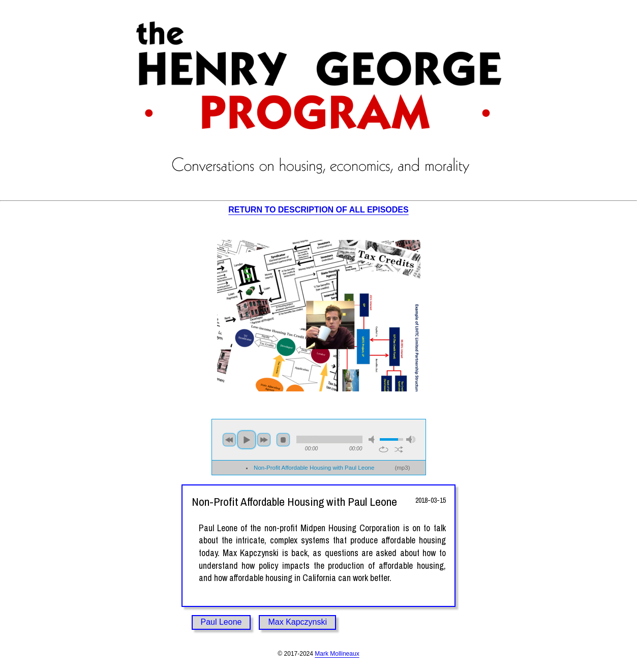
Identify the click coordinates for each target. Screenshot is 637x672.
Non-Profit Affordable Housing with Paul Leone (314, 468)
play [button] (247, 440)
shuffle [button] (399, 449)
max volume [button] (411, 439)
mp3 (402, 468)
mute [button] (373, 439)
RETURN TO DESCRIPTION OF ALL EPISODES (318, 210)
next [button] (264, 440)
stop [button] (283, 440)
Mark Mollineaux (337, 654)
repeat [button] (384, 449)
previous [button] (229, 440)
